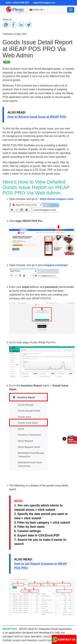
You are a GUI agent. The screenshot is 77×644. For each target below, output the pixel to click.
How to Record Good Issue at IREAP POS (37, 117)
